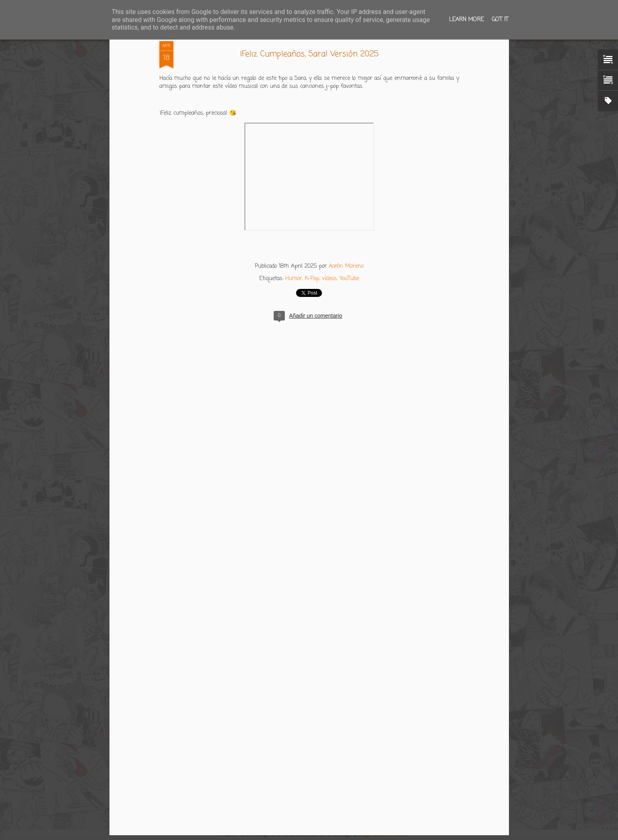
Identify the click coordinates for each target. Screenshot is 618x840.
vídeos (329, 279)
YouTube (349, 279)
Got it (500, 20)
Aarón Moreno (346, 266)
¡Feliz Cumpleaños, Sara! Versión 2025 (309, 54)
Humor (294, 279)
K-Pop (312, 279)
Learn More (466, 20)
